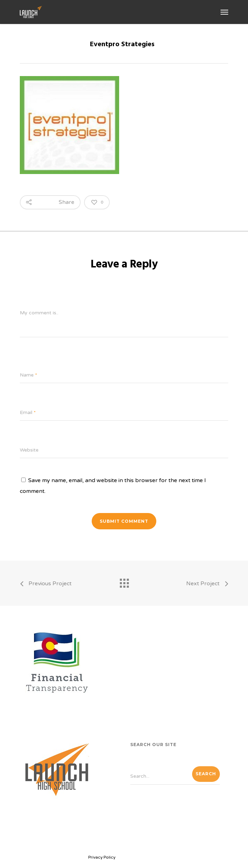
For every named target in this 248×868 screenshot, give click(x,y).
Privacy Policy (102, 857)
